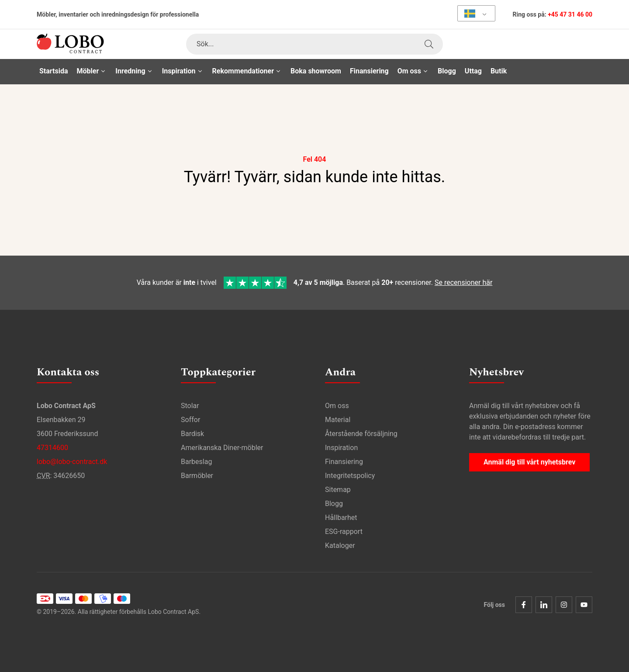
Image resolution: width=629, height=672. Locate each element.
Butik (499, 71)
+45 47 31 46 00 (570, 14)
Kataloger (340, 546)
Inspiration (341, 448)
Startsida (54, 71)
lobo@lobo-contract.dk (72, 462)
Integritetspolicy (350, 476)
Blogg (447, 71)
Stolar (190, 406)
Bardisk (192, 434)
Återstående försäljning (361, 434)
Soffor (190, 420)
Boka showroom (316, 71)
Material (338, 420)
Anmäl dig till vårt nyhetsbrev (529, 462)
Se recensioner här (463, 282)
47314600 (52, 448)
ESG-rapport (344, 532)
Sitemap (338, 490)
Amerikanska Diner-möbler (222, 448)
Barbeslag (196, 462)
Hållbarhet (341, 518)
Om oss (337, 406)
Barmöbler (197, 476)
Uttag (473, 71)
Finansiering (369, 71)
